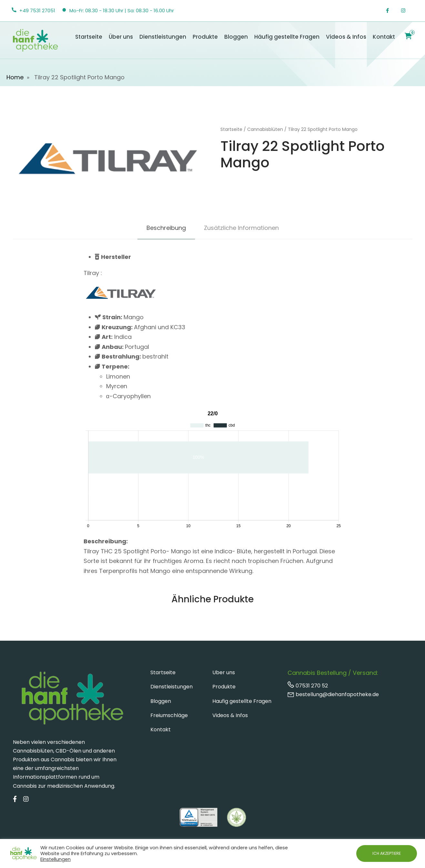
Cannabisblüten (265, 129)
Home (15, 77)
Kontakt (384, 37)
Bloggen (236, 37)
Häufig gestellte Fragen (287, 37)
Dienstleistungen (163, 37)
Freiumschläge (169, 715)
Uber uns (224, 672)
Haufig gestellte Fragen (242, 701)
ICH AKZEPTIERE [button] (387, 853)
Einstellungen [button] (56, 859)
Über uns (121, 37)
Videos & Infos (346, 37)
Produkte (205, 37)
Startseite (89, 37)
